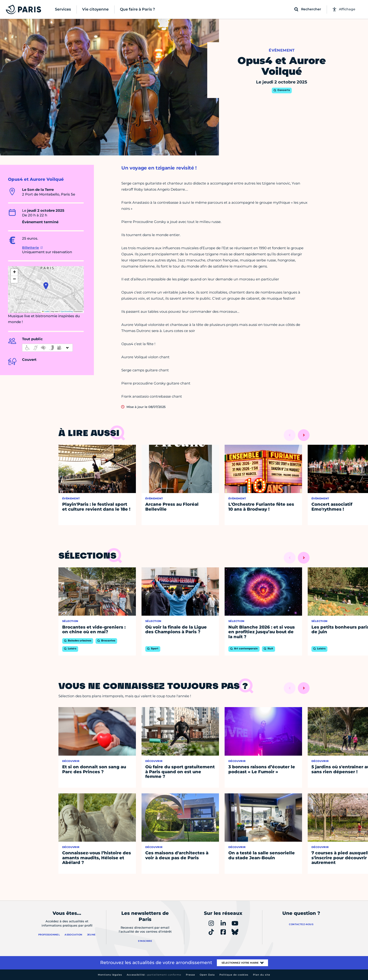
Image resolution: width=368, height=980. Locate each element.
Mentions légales (110, 975)
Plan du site (262, 975)
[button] (46, 286)
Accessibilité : (154, 975)
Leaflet (46, 311)
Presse (190, 975)
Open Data (207, 975)
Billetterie (31, 248)
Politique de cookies (234, 975)
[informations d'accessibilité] (47, 348)
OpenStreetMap (67, 311)
